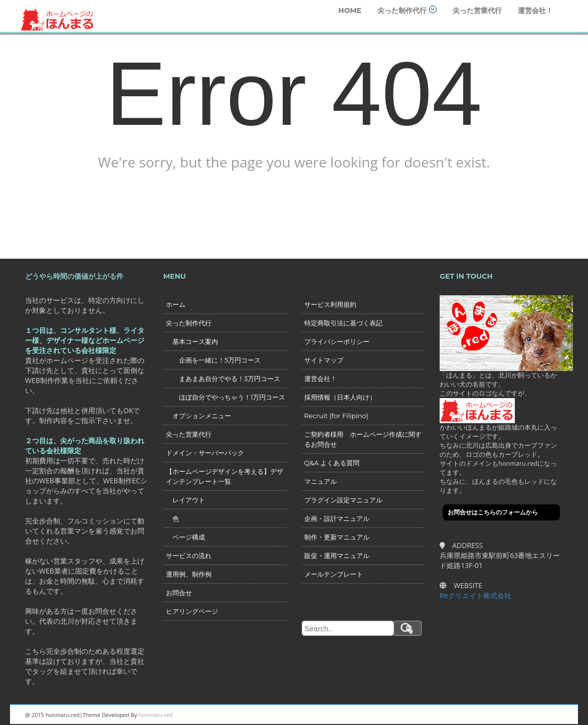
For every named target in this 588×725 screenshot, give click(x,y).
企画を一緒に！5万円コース (213, 360)
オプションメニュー (199, 416)
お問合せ (179, 593)
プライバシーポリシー (337, 341)
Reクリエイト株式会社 (475, 595)
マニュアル (321, 481)
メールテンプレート (334, 574)
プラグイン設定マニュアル (343, 500)
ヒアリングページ (192, 611)
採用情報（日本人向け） (340, 397)
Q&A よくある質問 (332, 463)
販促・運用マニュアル (337, 556)
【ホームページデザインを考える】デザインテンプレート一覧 (225, 476)
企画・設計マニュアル (337, 518)
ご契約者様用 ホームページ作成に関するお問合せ (363, 439)
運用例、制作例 (189, 574)
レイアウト (185, 500)
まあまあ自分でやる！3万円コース (223, 379)
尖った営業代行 (477, 11)
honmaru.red (155, 715)
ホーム (176, 304)
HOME (350, 11)
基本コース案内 (192, 341)
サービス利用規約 (330, 304)
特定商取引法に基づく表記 (343, 323)
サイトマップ (324, 360)
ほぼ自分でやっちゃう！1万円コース (226, 397)
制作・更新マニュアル (337, 537)
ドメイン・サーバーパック (205, 453)
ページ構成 (185, 537)
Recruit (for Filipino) (336, 416)
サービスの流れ (189, 556)
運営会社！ (535, 11)
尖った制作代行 (407, 10)
